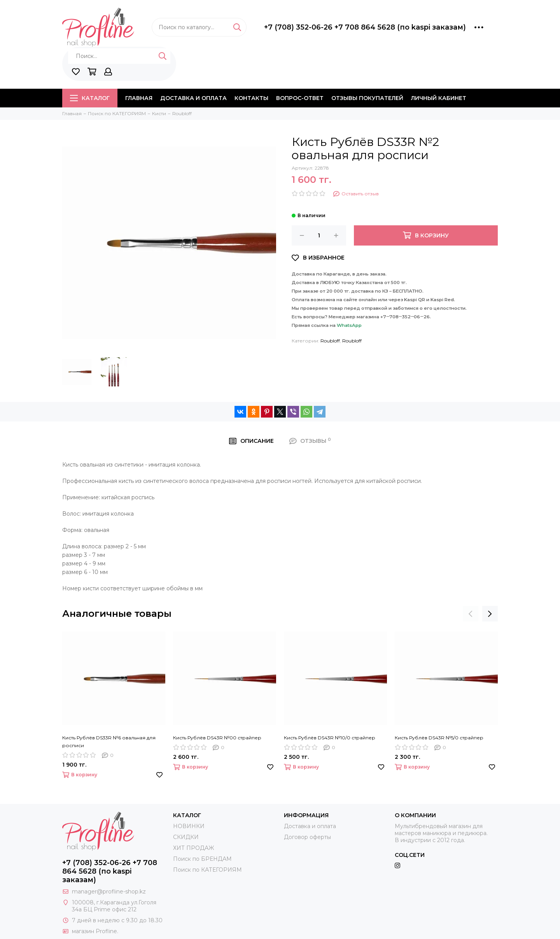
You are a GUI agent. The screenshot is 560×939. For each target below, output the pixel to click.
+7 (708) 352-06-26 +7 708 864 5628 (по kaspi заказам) (365, 27)
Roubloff (330, 341)
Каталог (90, 98)
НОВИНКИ (189, 826)
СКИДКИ (186, 837)
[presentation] (471, 614)
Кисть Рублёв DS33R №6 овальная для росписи (109, 742)
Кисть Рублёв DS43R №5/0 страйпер (439, 738)
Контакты (251, 98)
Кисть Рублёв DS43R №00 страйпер (217, 738)
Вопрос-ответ (300, 98)
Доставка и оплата (193, 98)
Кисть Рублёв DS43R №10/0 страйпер (330, 738)
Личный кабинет (439, 98)
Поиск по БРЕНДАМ (202, 859)
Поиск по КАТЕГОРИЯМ (207, 870)
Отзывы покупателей (367, 98)
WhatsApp (349, 325)
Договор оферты (307, 837)
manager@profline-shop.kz (109, 892)
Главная (139, 98)
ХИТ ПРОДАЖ (193, 848)
